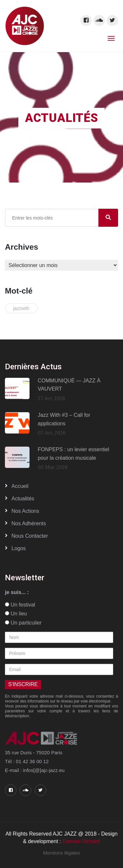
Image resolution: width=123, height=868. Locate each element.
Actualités (23, 499)
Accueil (20, 486)
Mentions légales (61, 853)
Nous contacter (30, 536)
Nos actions (25, 511)
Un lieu (16, 614)
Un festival (20, 605)
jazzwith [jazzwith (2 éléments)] (21, 308)
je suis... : (17, 592)
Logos (19, 548)
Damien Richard (81, 841)
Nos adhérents (29, 523)
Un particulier (23, 623)
